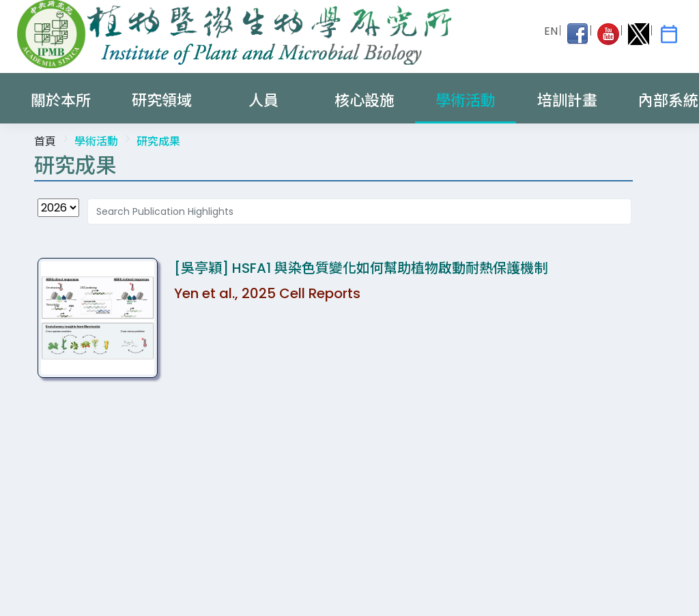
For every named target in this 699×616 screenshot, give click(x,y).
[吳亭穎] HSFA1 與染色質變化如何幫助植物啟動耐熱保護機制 (361, 268)
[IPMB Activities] (669, 34)
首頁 (45, 142)
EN (551, 31)
